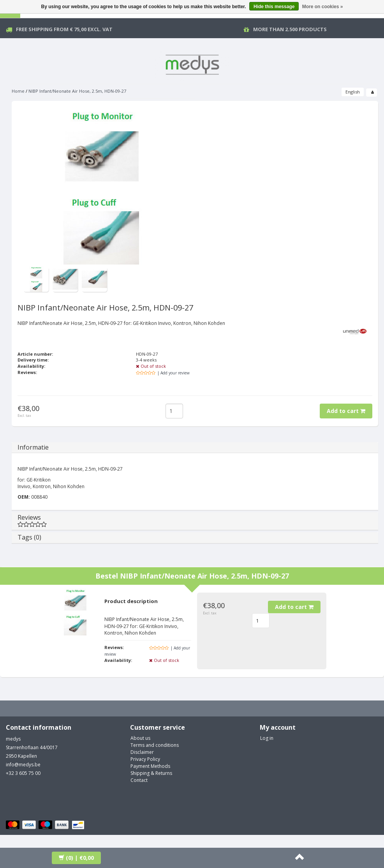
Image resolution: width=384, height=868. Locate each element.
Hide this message (274, 7)
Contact (139, 780)
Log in (267, 738)
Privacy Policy (145, 759)
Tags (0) (29, 537)
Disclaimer (142, 752)
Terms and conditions (155, 745)
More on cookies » (323, 7)
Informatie (33, 447)
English (353, 92)
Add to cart (346, 411)
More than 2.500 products (290, 29)
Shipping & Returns (151, 773)
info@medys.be (23, 765)
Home (18, 91)
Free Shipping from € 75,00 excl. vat (64, 29)
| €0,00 (76, 858)
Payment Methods (150, 766)
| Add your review (174, 373)
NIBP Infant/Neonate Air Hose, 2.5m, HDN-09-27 (77, 91)
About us (140, 738)
